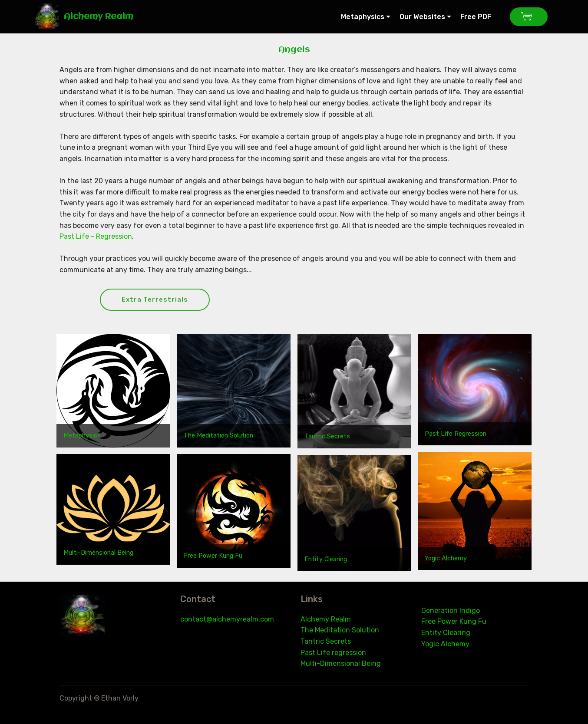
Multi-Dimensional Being (98, 554)
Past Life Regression (456, 434)
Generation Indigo (451, 610)
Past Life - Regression (96, 236)
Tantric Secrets (327, 437)
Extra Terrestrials (157, 300)
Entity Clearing (326, 560)
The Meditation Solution (218, 436)
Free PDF (480, 17)
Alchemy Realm (99, 17)
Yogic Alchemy (446, 559)
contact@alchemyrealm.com (227, 619)
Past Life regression (333, 653)
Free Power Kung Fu (213, 556)
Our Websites (422, 17)
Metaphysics (363, 17)
